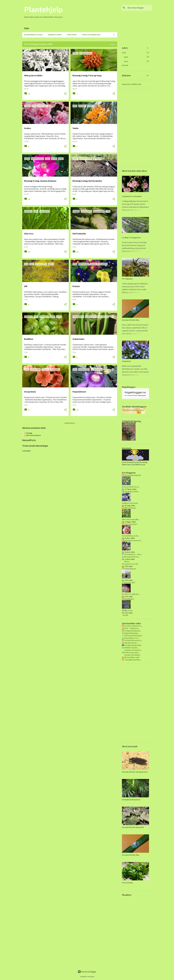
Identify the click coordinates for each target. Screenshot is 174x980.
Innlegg (28, 433)
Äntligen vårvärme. (130, 503)
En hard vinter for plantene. (134, 487)
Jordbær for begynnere (131, 238)
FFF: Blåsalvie (127, 279)
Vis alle (125, 615)
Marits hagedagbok (133, 475)
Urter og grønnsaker (91, 35)
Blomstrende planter (33, 35)
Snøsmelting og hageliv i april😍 (136, 536)
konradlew (91, 977)
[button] (65, 94)
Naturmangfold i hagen (132, 557)
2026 (124, 53)
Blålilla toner (127, 611)
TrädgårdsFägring (132, 631)
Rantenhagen (130, 569)
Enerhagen (129, 599)
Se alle (113, 44)
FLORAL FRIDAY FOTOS (134, 626)
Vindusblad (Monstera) (131, 800)
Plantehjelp (43, 9)
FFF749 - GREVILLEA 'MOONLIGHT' (137, 628)
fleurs (127, 562)
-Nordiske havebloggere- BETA (138, 660)
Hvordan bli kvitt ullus (131, 320)
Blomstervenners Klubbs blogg (138, 541)
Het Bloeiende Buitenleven (136, 645)
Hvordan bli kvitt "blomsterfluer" (135, 772)
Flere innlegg (70, 423)
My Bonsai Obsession (133, 636)
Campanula (126, 361)
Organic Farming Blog (134, 650)
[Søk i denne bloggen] (139, 8)
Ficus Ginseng (127, 883)
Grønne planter (55, 35)
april (126, 57)
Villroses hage (130, 508)
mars (126, 61)
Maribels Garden (131, 492)
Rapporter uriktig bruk (132, 84)
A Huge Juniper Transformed (134, 638)
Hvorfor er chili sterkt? (131, 594)
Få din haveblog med (131, 657)
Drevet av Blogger (87, 972)
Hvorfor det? (130, 583)
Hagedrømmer (131, 524)
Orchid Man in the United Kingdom (139, 640)
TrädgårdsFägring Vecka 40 (134, 633)
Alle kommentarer (33, 435)
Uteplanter (72, 35)
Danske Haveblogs (132, 655)
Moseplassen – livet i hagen (136, 554)
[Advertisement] (70, 469)
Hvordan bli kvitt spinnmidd (133, 827)
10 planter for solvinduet (132, 196)
